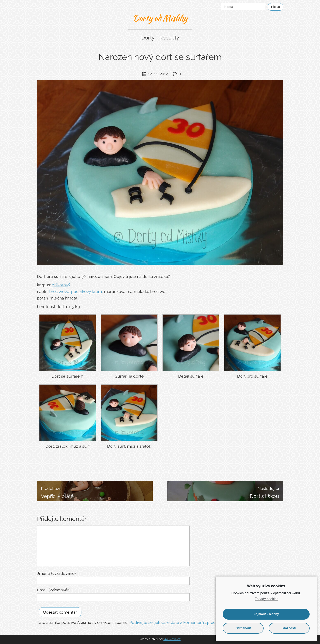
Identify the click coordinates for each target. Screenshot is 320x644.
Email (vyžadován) (54, 590)
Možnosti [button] (289, 628)
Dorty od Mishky (160, 18)
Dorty (148, 38)
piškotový (61, 285)
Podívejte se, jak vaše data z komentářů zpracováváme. (181, 622)
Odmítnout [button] (243, 628)
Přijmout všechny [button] (266, 614)
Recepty (169, 38)
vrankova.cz (172, 639)
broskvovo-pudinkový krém (75, 291)
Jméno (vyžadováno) (56, 573)
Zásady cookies (266, 599)
